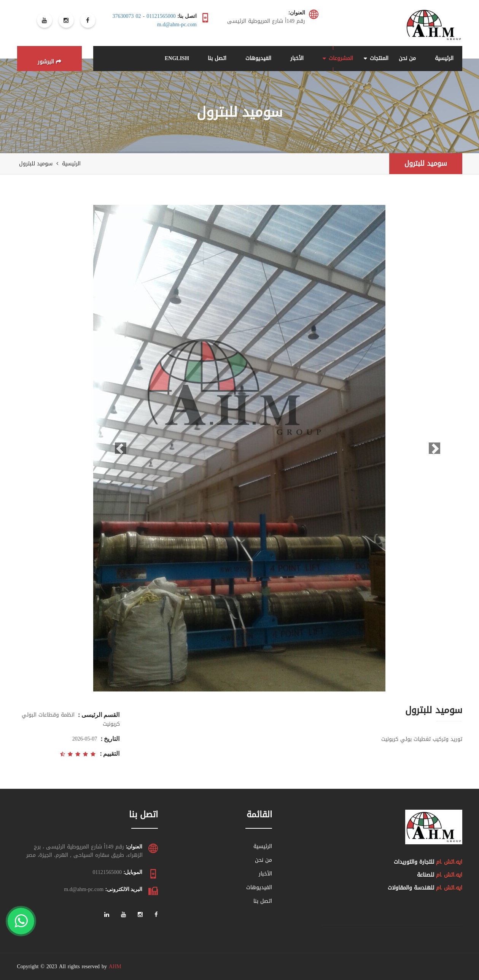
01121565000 (161, 16)
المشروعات (341, 58)
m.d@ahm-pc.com (177, 25)
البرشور (49, 62)
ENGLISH (177, 58)
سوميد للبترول (426, 163)
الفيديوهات (258, 58)
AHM (115, 967)
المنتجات (379, 58)
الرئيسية (444, 58)
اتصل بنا (217, 58)
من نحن (407, 58)
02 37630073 (127, 16)
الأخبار (297, 58)
